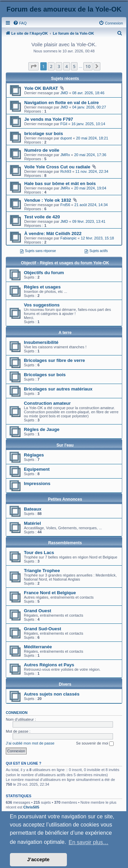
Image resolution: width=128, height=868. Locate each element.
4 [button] (66, 66)
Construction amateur (47, 403)
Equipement (37, 469)
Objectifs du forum (44, 273)
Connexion (17, 713)
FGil (64, 124)
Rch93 (66, 171)
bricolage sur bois (44, 133)
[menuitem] (20, 23)
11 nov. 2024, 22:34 (92, 171)
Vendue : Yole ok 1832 (48, 200)
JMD (64, 93)
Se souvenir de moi (95, 744)
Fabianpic (69, 238)
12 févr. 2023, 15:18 (97, 238)
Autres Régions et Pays (49, 665)
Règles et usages (42, 287)
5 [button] (74, 66)
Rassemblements (65, 543)
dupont (66, 138)
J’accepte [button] (39, 859)
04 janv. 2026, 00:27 (89, 107)
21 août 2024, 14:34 (91, 205)
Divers (65, 684)
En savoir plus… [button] (89, 842)
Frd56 (65, 205)
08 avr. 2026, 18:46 (88, 93)
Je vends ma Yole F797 (49, 119)
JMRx (65, 155)
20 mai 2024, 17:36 (90, 155)
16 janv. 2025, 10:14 (88, 124)
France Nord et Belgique (50, 593)
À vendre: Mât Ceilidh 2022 (53, 233)
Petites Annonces (65, 499)
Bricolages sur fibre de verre (54, 360)
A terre (65, 333)
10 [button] (88, 66)
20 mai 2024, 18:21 (92, 138)
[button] (33, 66)
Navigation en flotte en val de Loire (61, 103)
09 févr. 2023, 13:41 (89, 221)
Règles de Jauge (42, 429)
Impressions (37, 483)
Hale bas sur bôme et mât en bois (60, 183)
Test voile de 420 (42, 217)
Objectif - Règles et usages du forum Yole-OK (65, 263)
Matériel (32, 523)
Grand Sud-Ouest (42, 629)
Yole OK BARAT (41, 88)
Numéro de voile (42, 150)
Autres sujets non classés (52, 694)
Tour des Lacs (39, 553)
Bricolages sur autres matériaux (58, 389)
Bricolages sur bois (45, 375)
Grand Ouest (38, 611)
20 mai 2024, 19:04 (90, 188)
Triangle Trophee (42, 571)
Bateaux (33, 509)
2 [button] (51, 66)
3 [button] (59, 66)
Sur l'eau (65, 445)
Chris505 (31, 807)
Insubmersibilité (41, 342)
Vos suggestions (42, 305)
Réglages (34, 455)
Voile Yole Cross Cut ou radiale (57, 167)
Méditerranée (38, 647)
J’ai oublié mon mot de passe (30, 743)
